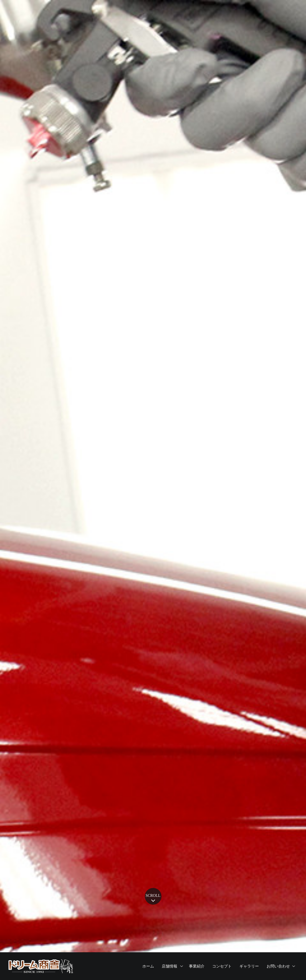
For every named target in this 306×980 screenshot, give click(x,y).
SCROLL (153, 896)
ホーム (148, 966)
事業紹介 (197, 966)
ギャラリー (249, 966)
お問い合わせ (278, 966)
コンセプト (222, 966)
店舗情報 (170, 966)
